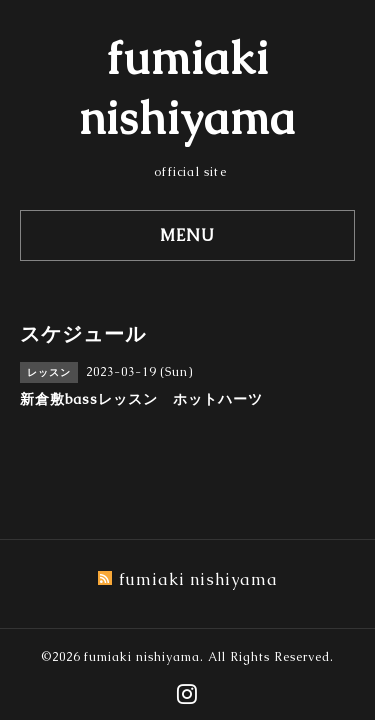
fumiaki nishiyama (142, 657)
